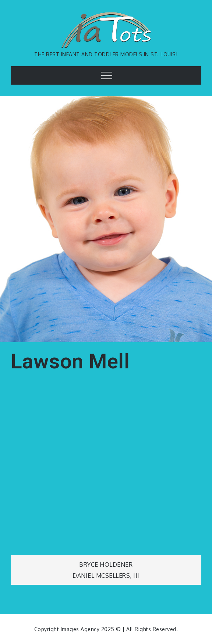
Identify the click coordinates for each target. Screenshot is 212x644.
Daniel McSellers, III (106, 576)
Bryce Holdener (106, 565)
